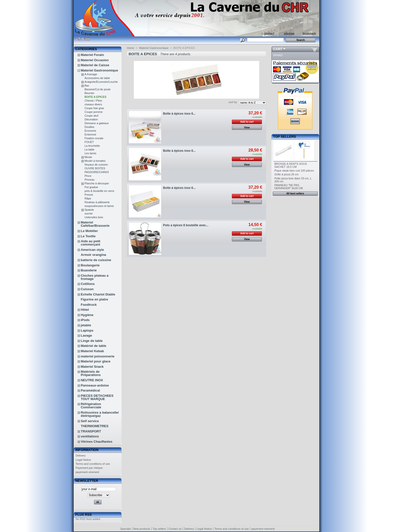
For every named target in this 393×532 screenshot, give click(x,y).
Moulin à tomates (95, 161)
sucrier (89, 213)
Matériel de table (93, 346)
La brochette (92, 146)
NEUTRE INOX (92, 380)
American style (92, 250)
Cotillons (88, 284)
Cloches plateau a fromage (95, 277)
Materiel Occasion (95, 60)
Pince (88, 176)
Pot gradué (91, 187)
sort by (233, 102)
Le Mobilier (89, 231)
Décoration (91, 119)
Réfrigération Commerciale (91, 406)
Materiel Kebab (92, 351)
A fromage (91, 74)
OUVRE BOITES (95, 168)
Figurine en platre (94, 299)
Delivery (81, 455)
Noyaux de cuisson (96, 165)
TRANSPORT (91, 431)
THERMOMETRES (95, 426)
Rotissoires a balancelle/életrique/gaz (100, 414)
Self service (90, 421)
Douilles (89, 127)
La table (89, 149)
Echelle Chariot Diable (98, 294)
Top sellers (285, 137)
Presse (89, 195)
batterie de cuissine (96, 260)
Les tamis (90, 153)
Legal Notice (83, 460)
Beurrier (89, 93)
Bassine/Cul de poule (97, 89)
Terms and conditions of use (93, 464)
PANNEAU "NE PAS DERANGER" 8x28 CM (289, 187)
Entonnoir (90, 134)
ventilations (90, 436)
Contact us (175, 529)
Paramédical (90, 390)
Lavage (86, 335)
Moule (88, 157)
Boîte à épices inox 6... (179, 114)
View (247, 128)
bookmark (309, 33)
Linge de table (92, 341)
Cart (278, 49)
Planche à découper (97, 183)
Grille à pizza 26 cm (287, 174)
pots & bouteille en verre (99, 191)
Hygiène (87, 315)
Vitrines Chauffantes (96, 442)
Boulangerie (90, 265)
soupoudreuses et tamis (99, 206)
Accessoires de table (97, 78)
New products (142, 529)
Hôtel (85, 310)
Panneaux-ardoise (95, 385)
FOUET (89, 142)
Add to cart (247, 122)
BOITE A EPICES (95, 97)
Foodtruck (89, 305)
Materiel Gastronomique (99, 70)
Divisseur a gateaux (97, 123)
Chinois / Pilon (93, 101)
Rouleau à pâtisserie (97, 202)
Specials (126, 529)
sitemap (289, 33)
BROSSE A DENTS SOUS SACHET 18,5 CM (291, 165)
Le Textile (88, 236)
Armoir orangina (93, 255)
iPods (85, 320)
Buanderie (89, 270)
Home (130, 48)
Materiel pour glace (95, 361)
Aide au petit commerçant (90, 243)
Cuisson (87, 289)
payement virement (87, 472)
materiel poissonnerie (97, 356)
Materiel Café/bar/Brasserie (95, 224)
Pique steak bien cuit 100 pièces (294, 171)
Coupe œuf (91, 116)
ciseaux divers (93, 104)
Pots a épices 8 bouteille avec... (186, 225)
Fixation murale (94, 138)
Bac (87, 86)
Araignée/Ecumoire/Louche (101, 82)
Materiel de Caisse (95, 65)
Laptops (87, 330)
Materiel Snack (92, 367)
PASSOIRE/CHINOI (97, 172)
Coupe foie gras (94, 108)
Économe (90, 131)
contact (269, 33)
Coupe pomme (93, 112)
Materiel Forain (92, 55)
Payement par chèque (89, 468)
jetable (86, 325)
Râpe (88, 198)
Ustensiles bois (94, 217)
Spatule (89, 210)
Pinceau (89, 180)
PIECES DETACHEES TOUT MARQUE (97, 397)
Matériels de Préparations (91, 373)
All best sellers (295, 194)
